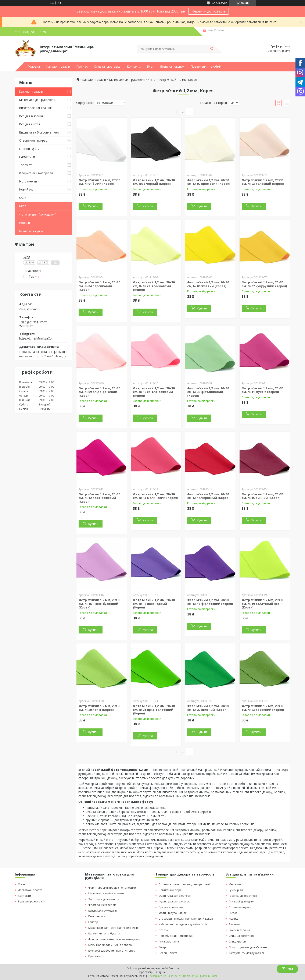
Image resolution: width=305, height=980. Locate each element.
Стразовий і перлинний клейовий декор (186, 919)
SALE (23, 198)
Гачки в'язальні (239, 930)
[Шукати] (212, 49)
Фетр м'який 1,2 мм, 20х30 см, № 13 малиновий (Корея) (156, 496)
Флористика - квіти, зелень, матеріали (114, 939)
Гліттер (93, 922)
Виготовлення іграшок (35, 108)
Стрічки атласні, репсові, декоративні (184, 884)
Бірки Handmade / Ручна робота (110, 945)
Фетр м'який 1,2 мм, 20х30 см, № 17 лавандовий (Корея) (154, 604)
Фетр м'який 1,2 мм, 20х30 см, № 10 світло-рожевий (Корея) (154, 392)
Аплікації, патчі (169, 941)
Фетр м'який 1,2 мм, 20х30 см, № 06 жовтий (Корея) (208, 284)
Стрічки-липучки (240, 907)
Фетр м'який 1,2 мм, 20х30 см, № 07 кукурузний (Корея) (264, 284)
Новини (24, 223)
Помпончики (97, 916)
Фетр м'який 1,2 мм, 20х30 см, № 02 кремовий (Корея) (209, 182)
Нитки (233, 913)
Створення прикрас (33, 140)
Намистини (27, 157)
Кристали (95, 956)
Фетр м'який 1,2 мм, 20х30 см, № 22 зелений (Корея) (208, 708)
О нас (22, 884)
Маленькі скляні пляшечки (106, 893)
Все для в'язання (31, 116)
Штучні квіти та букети (104, 933)
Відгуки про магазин (32, 901)
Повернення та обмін (206, 67)
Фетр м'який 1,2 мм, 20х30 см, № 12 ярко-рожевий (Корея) (99, 498)
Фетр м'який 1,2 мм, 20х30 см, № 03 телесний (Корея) (263, 182)
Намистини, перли (171, 890)
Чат (287, 969)
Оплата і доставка (107, 67)
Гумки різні (236, 890)
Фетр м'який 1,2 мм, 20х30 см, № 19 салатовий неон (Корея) (263, 604)
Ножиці (234, 919)
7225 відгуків (220, 3)
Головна (34, 67)
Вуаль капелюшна (171, 907)
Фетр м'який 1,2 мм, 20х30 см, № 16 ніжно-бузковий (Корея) (99, 604)
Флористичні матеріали (36, 173)
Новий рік (26, 189)
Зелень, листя (168, 953)
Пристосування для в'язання (248, 947)
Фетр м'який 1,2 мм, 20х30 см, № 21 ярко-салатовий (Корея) (154, 710)
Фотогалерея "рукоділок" (37, 214)
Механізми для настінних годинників (113, 928)
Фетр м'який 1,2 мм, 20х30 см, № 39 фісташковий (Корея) (208, 392)
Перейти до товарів (209, 11)
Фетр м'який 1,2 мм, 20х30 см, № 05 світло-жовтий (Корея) (154, 286)
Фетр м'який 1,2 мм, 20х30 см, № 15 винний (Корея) (263, 496)
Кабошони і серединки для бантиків (183, 924)
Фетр (152, 80)
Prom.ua (174, 968)
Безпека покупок (172, 67)
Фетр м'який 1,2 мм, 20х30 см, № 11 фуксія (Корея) (263, 390)
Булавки (234, 924)
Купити (93, 206)
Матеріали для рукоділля (37, 100)
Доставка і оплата (30, 890)
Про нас (82, 67)
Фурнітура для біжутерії (175, 896)
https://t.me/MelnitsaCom (37, 338)
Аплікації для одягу (241, 901)
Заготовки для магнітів (104, 899)
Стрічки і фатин (30, 149)
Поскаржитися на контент (164, 976)
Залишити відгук (279, 51)
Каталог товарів (58, 67)
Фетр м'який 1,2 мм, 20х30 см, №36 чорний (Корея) (154, 182)
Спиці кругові (238, 941)
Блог (150, 67)
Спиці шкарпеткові (242, 936)
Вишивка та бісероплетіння (39, 132)
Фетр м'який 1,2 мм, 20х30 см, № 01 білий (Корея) (99, 182)
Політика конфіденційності (200, 976)
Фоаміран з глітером (102, 905)
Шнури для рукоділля (103, 910)
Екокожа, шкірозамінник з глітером (112, 951)
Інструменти (28, 181)
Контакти (134, 67)
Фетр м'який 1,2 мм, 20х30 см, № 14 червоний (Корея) (208, 496)
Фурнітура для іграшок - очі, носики (112, 888)
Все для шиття (30, 124)
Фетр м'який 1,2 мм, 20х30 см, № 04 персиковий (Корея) (99, 286)
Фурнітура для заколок (174, 901)
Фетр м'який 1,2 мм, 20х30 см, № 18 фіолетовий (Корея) (210, 602)
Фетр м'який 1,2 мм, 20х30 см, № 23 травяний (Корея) (263, 708)
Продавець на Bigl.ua (152, 972)
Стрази (164, 930)
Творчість (26, 165)
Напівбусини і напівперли (176, 936)
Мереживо (236, 884)
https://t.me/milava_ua (51, 356)
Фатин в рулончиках (173, 913)
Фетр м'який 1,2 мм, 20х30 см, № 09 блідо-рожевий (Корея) (99, 392)
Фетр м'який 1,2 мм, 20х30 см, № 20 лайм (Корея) (99, 708)
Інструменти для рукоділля (247, 953)
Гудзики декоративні (243, 896)
